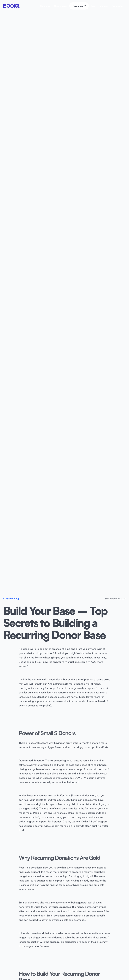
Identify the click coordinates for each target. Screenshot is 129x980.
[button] (79, 6)
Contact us (118, 6)
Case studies (61, 6)
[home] (12, 6)
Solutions (45, 6)
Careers (104, 6)
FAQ (93, 6)
